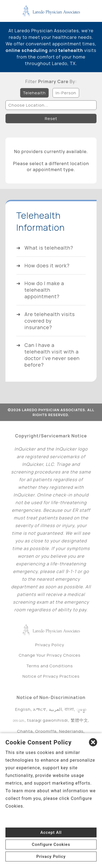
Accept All (51, 832)
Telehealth (34, 93)
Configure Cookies (51, 844)
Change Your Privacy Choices (50, 655)
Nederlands (71, 731)
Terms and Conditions (50, 666)
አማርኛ (40, 709)
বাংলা (69, 709)
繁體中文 (79, 720)
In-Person (66, 93)
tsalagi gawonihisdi (48, 720)
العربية (55, 709)
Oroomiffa (46, 731)
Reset (51, 119)
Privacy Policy (50, 645)
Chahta (25, 731)
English (23, 709)
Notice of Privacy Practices (51, 676)
